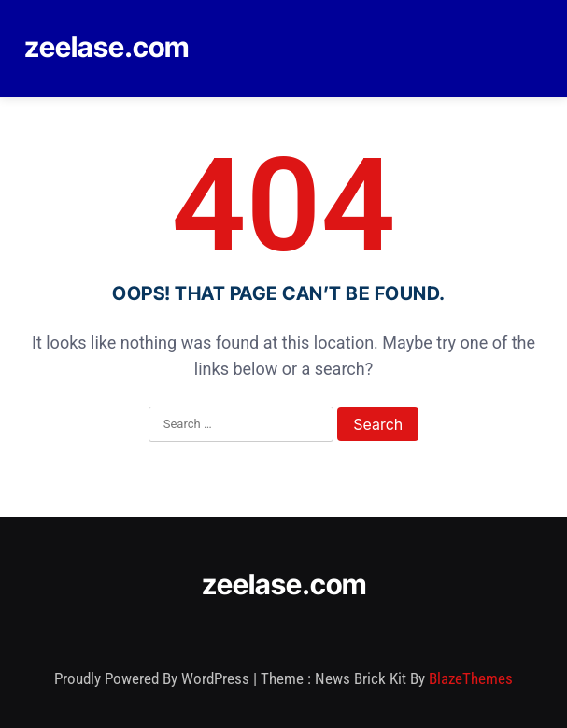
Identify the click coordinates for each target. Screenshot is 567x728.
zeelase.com (106, 47)
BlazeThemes (471, 678)
